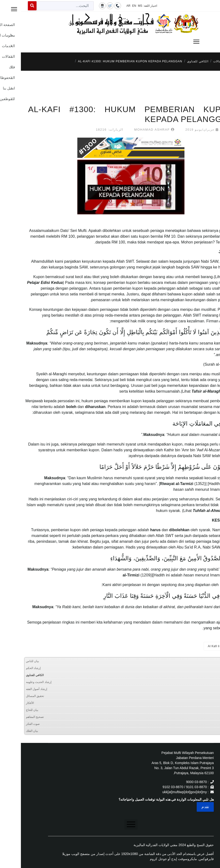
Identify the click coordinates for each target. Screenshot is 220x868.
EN (113, 6)
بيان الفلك (11, 731)
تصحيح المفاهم (14, 717)
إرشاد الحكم (12, 668)
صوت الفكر (12, 724)
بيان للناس (12, 661)
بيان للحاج (11, 710)
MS (119, 6)
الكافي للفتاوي (14, 675)
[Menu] (110, 42)
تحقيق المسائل (14, 696)
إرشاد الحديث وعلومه (18, 682)
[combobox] (44, 6)
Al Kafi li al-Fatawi (200, 646)
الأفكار (9, 703)
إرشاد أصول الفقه (16, 689)
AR (107, 6)
